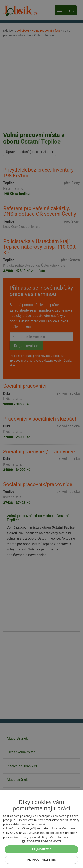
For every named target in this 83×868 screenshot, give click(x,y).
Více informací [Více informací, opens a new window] (59, 837)
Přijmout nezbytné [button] (42, 860)
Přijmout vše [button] (41, 849)
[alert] (41, 434)
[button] (41, 841)
